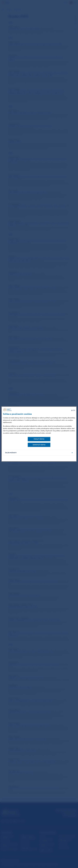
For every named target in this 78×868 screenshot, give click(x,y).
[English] (73, 410)
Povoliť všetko (39, 439)
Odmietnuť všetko (39, 445)
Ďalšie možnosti (11, 453)
